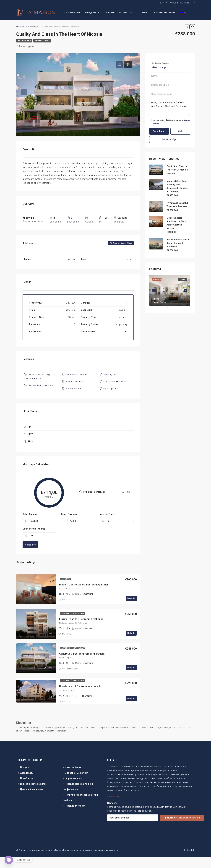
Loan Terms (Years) (34, 540)
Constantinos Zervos (71, 680)
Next (185, 290)
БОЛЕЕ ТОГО (126, 13)
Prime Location (73, 400)
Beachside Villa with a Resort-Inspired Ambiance (178, 243)
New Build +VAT (42, 41)
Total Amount (30, 525)
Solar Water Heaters (114, 393)
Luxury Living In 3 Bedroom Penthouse (81, 630)
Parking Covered (74, 393)
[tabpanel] (170, 290)
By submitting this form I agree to (170, 122)
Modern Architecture (76, 385)
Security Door (111, 385)
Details (131, 609)
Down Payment (69, 525)
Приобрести (72, 13)
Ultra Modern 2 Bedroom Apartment (80, 697)
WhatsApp (170, 139)
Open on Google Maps (121, 254)
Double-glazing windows (40, 396)
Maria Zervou (68, 611)
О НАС (144, 13)
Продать (109, 13)
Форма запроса (73, 789)
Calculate (30, 556)
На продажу (24, 41)
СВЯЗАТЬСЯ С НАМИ (164, 13)
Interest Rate (107, 525)
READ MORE (113, 808)
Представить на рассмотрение (182, 829)
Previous (154, 290)
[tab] (119, 65)
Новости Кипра (73, 778)
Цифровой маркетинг (32, 800)
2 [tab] (174, 308)
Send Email (159, 131)
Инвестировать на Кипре (33, 795)
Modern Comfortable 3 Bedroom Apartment (84, 596)
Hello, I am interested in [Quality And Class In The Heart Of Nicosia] (170, 108)
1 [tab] (169, 308)
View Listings (159, 67)
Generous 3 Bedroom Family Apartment (82, 665)
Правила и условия (75, 817)
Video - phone (111, 400)
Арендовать (92, 13)
